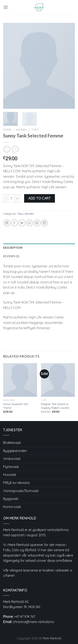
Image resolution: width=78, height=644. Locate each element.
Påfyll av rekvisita (16, 483)
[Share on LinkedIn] (44, 223)
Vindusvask (12, 459)
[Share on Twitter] (22, 223)
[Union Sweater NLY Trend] (20, 380)
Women (21, 129)
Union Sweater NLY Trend (16, 406)
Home (7, 129)
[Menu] (6, 7)
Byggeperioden (15, 451)
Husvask (10, 475)
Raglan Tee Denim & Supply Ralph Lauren (55, 406)
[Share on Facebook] (14, 223)
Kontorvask (12, 507)
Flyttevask (11, 467)
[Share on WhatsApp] (7, 223)
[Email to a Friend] (29, 223)
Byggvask (11, 499)
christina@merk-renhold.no (33, 622)
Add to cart (39, 198)
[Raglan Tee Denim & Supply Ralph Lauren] (58, 380)
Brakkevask (12, 443)
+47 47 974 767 (25, 617)
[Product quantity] (11, 198)
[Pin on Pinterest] (37, 223)
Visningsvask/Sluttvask (21, 491)
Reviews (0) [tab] (11, 256)
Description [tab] (13, 248)
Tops (35, 129)
